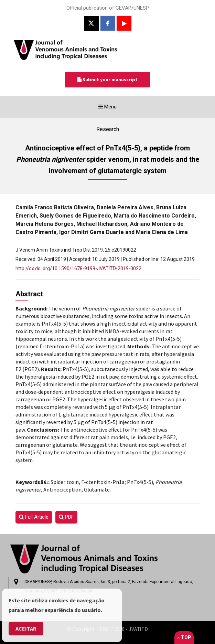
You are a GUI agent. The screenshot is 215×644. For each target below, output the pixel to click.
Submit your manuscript (107, 80)
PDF (66, 517)
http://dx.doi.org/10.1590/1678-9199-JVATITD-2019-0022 (78, 268)
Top (184, 637)
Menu (119, 108)
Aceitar (26, 629)
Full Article (34, 517)
